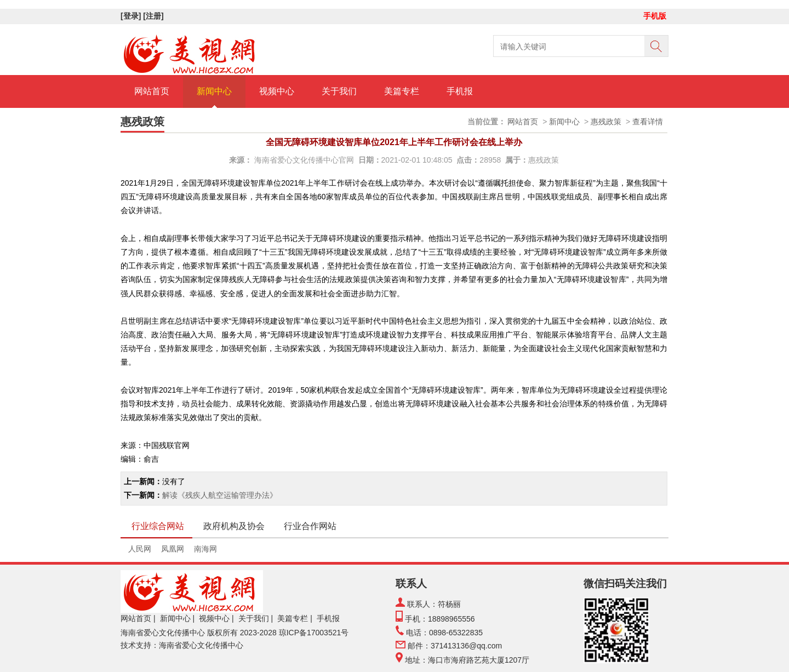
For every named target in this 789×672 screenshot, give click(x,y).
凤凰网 (173, 549)
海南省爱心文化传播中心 (163, 633)
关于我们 (339, 91)
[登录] (132, 16)
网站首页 (152, 91)
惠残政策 (606, 122)
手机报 (460, 91)
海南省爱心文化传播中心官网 (304, 160)
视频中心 (277, 91)
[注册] (154, 16)
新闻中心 (214, 91)
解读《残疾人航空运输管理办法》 (220, 495)
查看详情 (648, 122)
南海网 (205, 549)
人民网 (140, 549)
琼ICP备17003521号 (314, 633)
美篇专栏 (402, 91)
